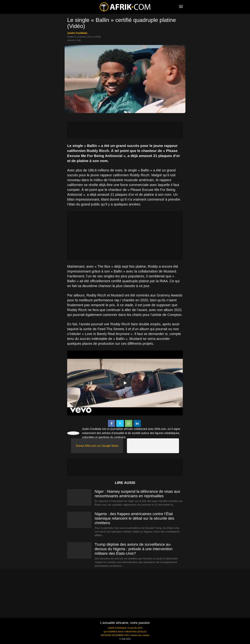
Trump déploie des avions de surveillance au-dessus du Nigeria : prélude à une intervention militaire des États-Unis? (134, 549)
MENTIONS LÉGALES (136, 632)
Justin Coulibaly (77, 33)
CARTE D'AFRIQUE (117, 628)
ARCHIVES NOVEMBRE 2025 (115, 635)
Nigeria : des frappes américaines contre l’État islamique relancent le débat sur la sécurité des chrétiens (134, 518)
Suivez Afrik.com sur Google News (97, 446)
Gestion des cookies (140, 635)
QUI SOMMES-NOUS (114, 632)
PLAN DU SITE (135, 628)
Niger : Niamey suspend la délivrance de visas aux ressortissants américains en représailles (137, 494)
